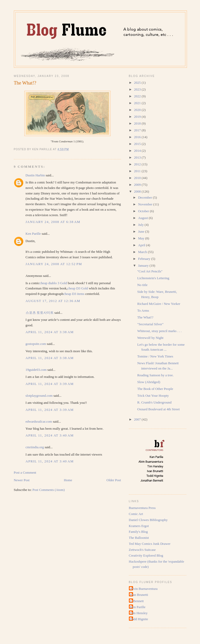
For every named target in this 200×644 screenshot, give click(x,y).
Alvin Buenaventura (144, 589)
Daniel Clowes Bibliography (148, 520)
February (145, 259)
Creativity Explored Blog (146, 555)
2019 (138, 117)
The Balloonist (139, 538)
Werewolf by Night (150, 338)
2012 (138, 164)
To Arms (143, 310)
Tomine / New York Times (155, 356)
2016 (138, 137)
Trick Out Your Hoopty (153, 396)
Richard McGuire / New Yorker (159, 304)
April (142, 245)
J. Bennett (137, 601)
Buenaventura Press (142, 508)
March (143, 252)
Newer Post (22, 480)
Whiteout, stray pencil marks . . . (159, 331)
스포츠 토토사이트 (40, 313)
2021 (138, 103)
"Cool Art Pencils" (150, 271)
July (141, 225)
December (145, 197)
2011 (138, 171)
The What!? (25, 83)
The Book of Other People (155, 389)
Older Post (114, 480)
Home (68, 480)
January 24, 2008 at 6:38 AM (53, 222)
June (142, 231)
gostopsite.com (36, 344)
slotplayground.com (39, 396)
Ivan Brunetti (139, 595)
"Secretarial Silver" (150, 324)
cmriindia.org (35, 447)
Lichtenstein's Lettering (153, 278)
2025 (138, 83)
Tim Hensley (139, 613)
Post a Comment (25, 472)
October (144, 211)
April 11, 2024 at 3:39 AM (50, 384)
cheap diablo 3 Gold (53, 283)
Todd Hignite (139, 619)
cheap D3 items (74, 294)
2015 (138, 144)
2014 (138, 151)
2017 (138, 130)
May (142, 238)
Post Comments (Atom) (49, 490)
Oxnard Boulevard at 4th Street (158, 409)
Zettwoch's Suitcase (142, 550)
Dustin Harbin (35, 175)
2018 (138, 123)
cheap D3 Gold (78, 288)
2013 (138, 157)
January (144, 265)
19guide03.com (36, 370)
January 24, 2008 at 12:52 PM (54, 264)
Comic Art (136, 514)
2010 (138, 178)
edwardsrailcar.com (39, 421)
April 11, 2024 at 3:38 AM (50, 332)
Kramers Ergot (139, 526)
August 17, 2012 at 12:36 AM (53, 301)
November (146, 204)
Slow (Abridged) (149, 382)
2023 (138, 89)
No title (142, 285)
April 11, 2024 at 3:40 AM (50, 435)
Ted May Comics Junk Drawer (150, 544)
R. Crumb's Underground (154, 402)
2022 (138, 96)
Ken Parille (33, 234)
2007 (138, 419)
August (143, 218)
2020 (138, 110)
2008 (138, 191)
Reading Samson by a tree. (155, 375)
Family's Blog (138, 532)
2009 (138, 185)
